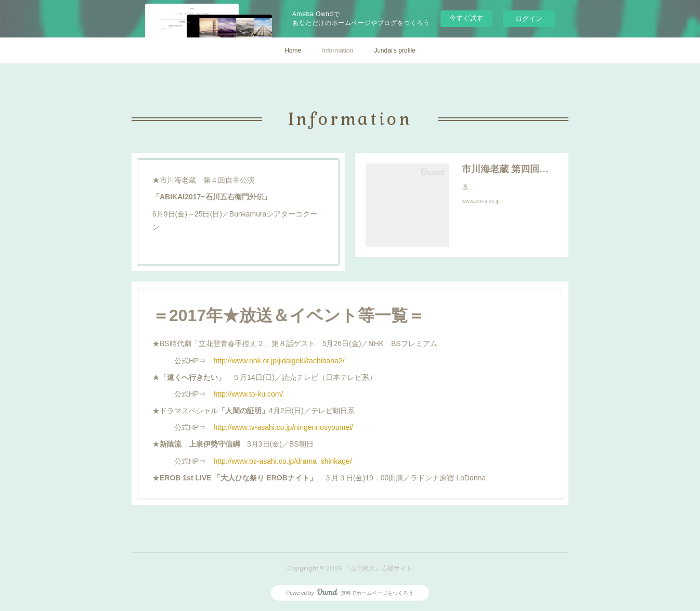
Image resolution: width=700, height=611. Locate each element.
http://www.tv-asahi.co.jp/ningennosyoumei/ (283, 427)
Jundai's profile (395, 50)
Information (338, 50)
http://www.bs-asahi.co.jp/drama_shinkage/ (282, 461)
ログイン (529, 18)
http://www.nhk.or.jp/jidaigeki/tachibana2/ (279, 361)
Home (293, 50)
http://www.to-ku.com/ (248, 394)
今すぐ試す (466, 18)
